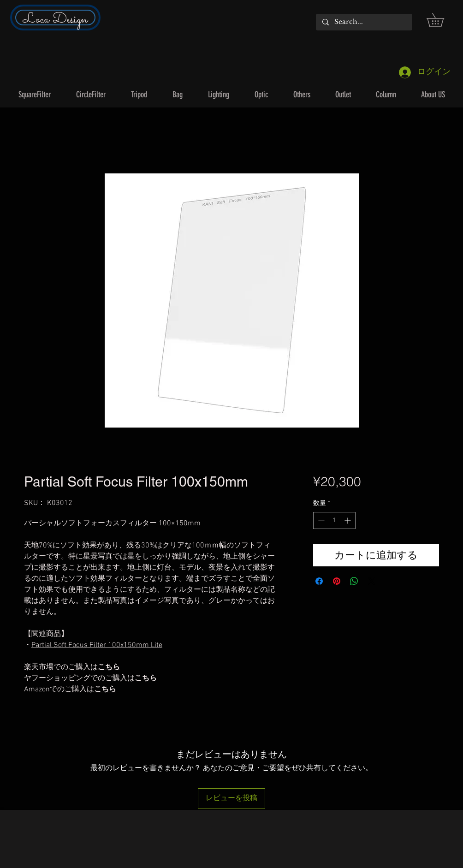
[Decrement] (320, 520)
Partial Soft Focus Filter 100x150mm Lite (97, 645)
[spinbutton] (334, 520)
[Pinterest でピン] (337, 581)
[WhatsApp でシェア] (354, 581)
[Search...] (364, 22)
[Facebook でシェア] (319, 581)
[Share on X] (372, 581)
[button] (442, 20)
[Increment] (348, 520)
